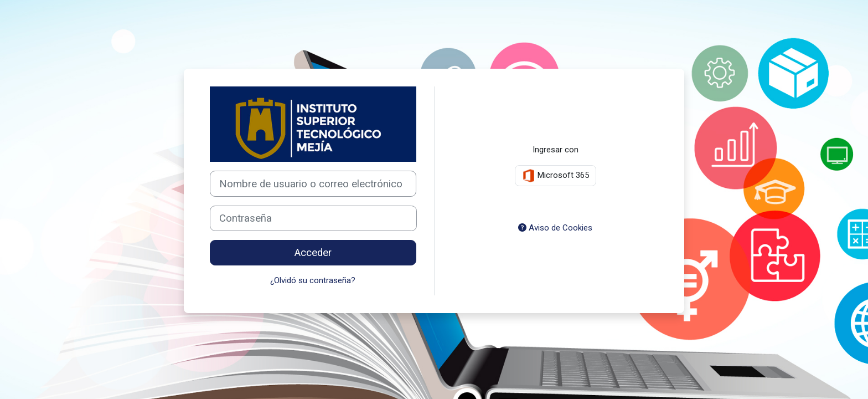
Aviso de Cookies (555, 228)
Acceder (313, 253)
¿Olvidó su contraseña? (313, 280)
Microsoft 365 (556, 176)
